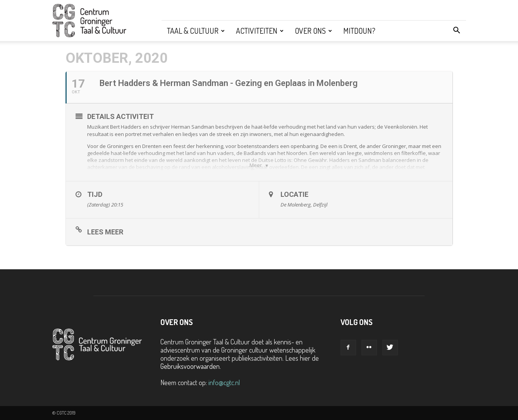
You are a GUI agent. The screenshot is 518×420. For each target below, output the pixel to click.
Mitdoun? (359, 31)
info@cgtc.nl (224, 382)
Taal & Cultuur (196, 31)
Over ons (313, 31)
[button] (457, 31)
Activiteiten (260, 31)
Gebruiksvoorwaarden (190, 366)
